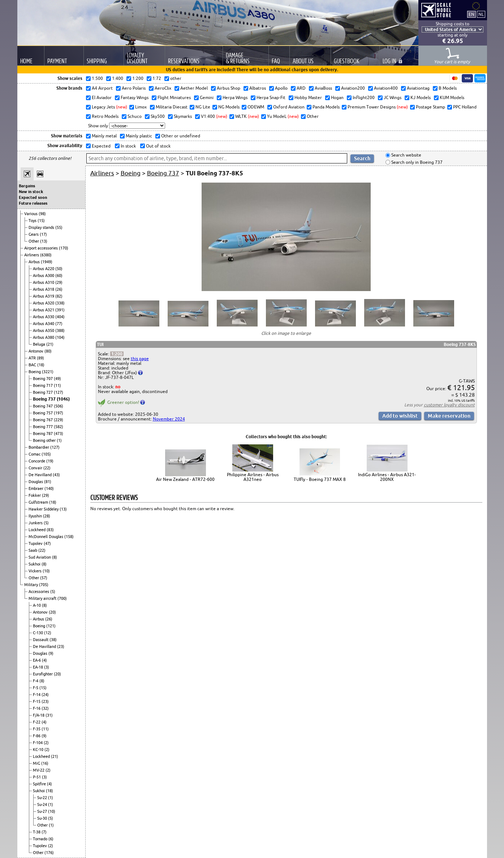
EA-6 (37, 660)
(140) (49, 488)
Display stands (42, 227)
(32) (45, 708)
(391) (60, 310)
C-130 (38, 633)
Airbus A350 (44, 330)
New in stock (31, 192)
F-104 (38, 743)
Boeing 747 (43, 406)
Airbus (35, 262)
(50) (59, 269)
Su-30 (43, 818)
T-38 (37, 832)
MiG (37, 763)
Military (32, 585)
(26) (59, 289)
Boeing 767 (43, 420)
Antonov (36, 351)
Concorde (37, 461)
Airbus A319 (44, 296)
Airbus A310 (44, 282)
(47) (47, 543)
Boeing (35, 372)
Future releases (33, 203)
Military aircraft (43, 598)
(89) (40, 358)
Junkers (36, 523)
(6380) (46, 255)
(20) (52, 612)
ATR (33, 358)
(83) (50, 530)
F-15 (37, 701)
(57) (44, 578)
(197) (59, 413)
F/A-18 (39, 715)
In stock (128, 146)
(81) (48, 482)
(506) (59, 406)
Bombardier (39, 447)
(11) (57, 385)
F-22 (37, 722)
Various (31, 214)
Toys (33, 221)
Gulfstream (39, 502)
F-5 (36, 688)
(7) (44, 832)
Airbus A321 (44, 310)
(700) (62, 598)
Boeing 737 (45, 399)
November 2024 (169, 419)
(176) (49, 853)
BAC (33, 365)
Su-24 (43, 804)
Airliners (32, 255)
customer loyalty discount (449, 405)
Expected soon (33, 197)
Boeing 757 (43, 413)
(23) (61, 646)
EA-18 (38, 667)
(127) (59, 392)
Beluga (40, 344)
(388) (60, 330)
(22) (47, 468)
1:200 (117, 354)
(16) (45, 763)
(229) (59, 420)
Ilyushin (36, 516)
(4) (44, 660)
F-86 (37, 736)
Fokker (35, 495)
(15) (41, 221)
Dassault (41, 640)
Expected (101, 146)
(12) (48, 633)
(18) (41, 365)
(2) (46, 743)
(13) (44, 241)
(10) (46, 571)
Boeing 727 (43, 392)
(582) (59, 427)
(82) (59, 296)
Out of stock (158, 146)
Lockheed (38, 530)
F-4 (36, 681)
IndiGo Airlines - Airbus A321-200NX (387, 477)
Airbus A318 (44, 289)
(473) (59, 434)
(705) (44, 585)
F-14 (37, 695)
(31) (49, 715)
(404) (60, 317)
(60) (59, 276)
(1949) (47, 262)
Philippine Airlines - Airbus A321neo (253, 477)
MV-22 (39, 770)
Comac (35, 454)
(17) (43, 234)
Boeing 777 (43, 427)
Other (34, 241)
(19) (50, 461)
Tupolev (36, 543)
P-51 (37, 777)
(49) (57, 379)
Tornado (41, 839)
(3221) (48, 372)
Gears (34, 234)
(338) (60, 303)
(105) (46, 454)
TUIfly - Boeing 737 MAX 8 (320, 479)
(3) (47, 667)
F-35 (37, 729)
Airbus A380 (44, 337)
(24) (45, 695)
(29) (59, 282)
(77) (59, 324)
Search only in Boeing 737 (416, 162)
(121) (51, 626)
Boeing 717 (43, 385)
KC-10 (39, 750)
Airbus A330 (44, 317)
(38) (53, 640)
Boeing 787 (43, 434)
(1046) (63, 399)
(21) (50, 344)
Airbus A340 (44, 324)
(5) (46, 523)
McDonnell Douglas (46, 537)
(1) (59, 440)
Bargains (27, 186)
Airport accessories (42, 248)
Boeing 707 (43, 379)
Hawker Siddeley (44, 509)
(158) (69, 537)
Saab (33, 550)
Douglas (36, 482)
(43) (56, 475)
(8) (55, 557)
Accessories (39, 592)
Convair (36, 468)
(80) (48, 351)
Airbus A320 (44, 303)
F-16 (37, 708)
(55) (59, 227)
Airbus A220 (44, 269)
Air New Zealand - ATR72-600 (185, 479)
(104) (60, 337)
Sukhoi (35, 564)
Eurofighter (43, 674)
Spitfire (40, 784)
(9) (51, 653)
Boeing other (45, 440)
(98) (42, 214)
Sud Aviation (40, 557)
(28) (47, 516)
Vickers (36, 571)
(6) (51, 839)
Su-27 (43, 811)
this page (140, 358)
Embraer (36, 488)
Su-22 (43, 798)
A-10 (37, 605)
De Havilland (41, 475)
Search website (406, 155)
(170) (64, 248)
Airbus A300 (44, 276)
